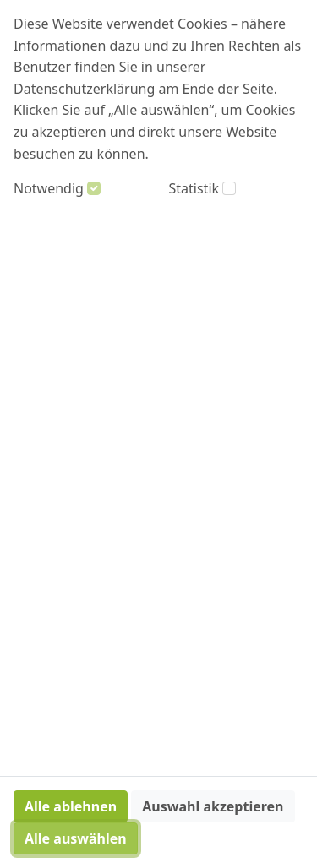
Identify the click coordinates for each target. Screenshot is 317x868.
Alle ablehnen (71, 806)
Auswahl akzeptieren (213, 806)
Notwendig (49, 188)
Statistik (194, 188)
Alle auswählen (76, 838)
